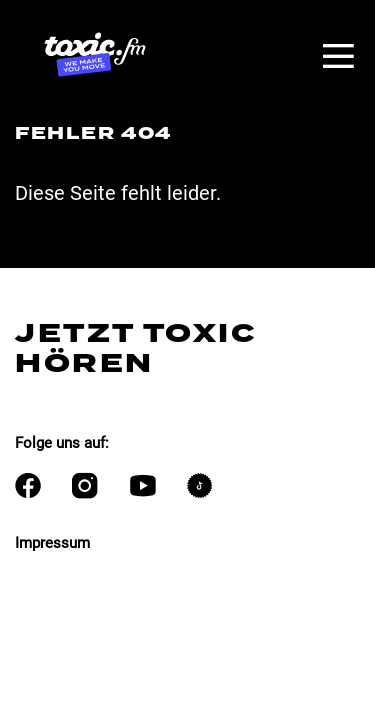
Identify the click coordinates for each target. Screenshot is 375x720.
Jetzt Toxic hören (136, 348)
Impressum (52, 543)
